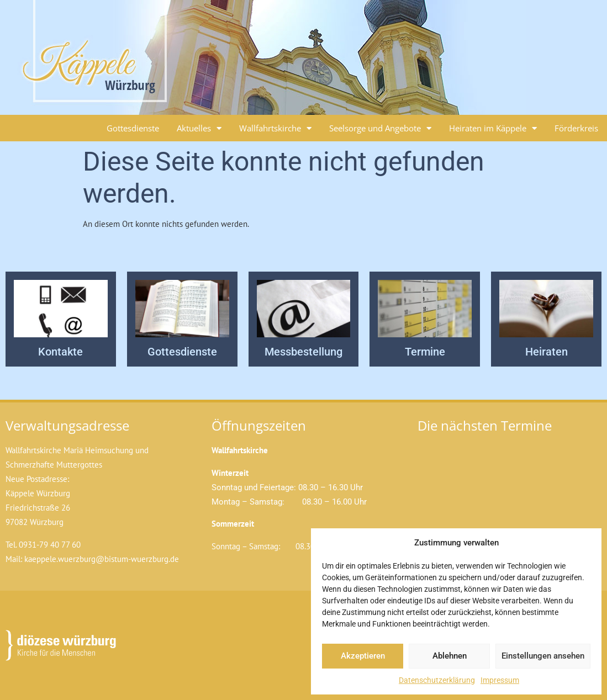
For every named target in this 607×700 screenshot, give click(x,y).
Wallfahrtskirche (275, 128)
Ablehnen (450, 656)
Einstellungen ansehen (543, 656)
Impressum (500, 680)
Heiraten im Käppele (493, 128)
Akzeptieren (363, 656)
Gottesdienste (133, 128)
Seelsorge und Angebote (380, 128)
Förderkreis (576, 128)
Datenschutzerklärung (437, 680)
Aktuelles (199, 128)
